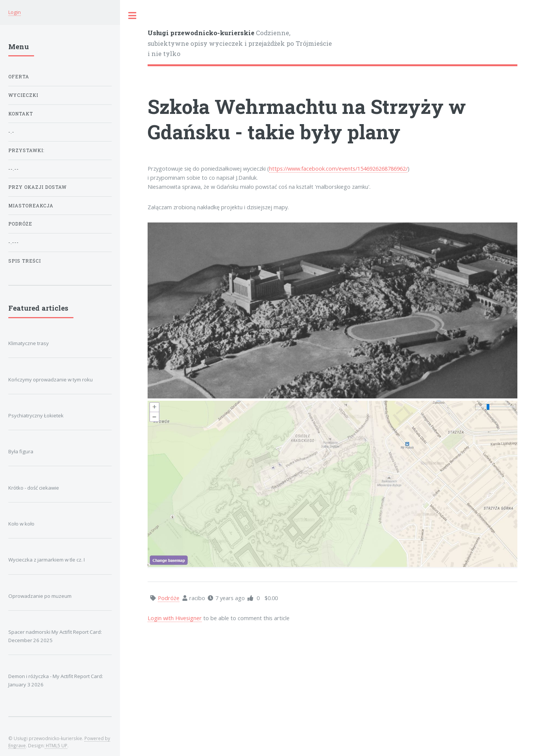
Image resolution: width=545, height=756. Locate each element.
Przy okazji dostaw (37, 187)
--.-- (14, 169)
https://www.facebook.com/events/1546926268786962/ (338, 168)
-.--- (14, 242)
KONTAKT (21, 114)
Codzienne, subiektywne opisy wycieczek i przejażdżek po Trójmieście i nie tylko (240, 43)
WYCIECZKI (23, 95)
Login (15, 12)
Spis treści (25, 261)
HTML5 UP (56, 745)
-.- (11, 132)
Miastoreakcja (31, 206)
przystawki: (26, 150)
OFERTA (19, 77)
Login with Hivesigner (175, 618)
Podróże (20, 224)
